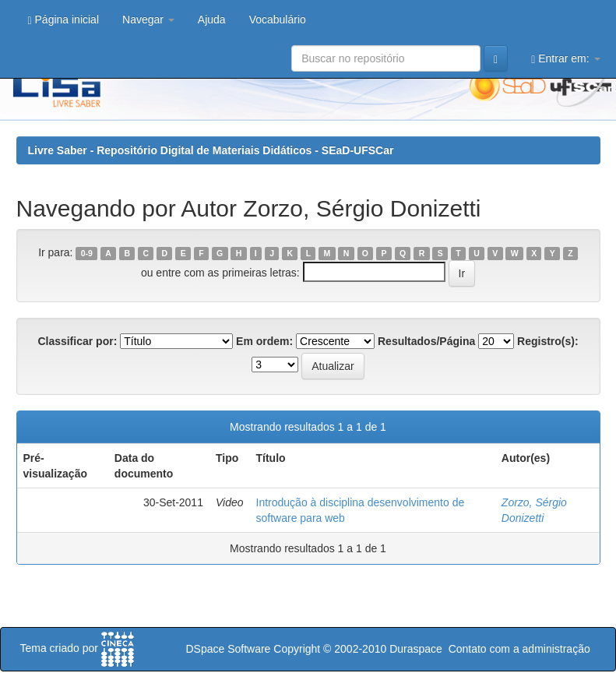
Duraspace (416, 649)
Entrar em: (565, 59)
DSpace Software (228, 649)
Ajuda (212, 19)
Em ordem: (264, 341)
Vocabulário (278, 19)
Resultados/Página (426, 341)
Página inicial (64, 20)
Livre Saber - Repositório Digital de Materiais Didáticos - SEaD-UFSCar (211, 150)
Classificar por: (77, 341)
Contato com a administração (519, 649)
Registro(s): (548, 341)
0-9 (87, 253)
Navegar (148, 19)
